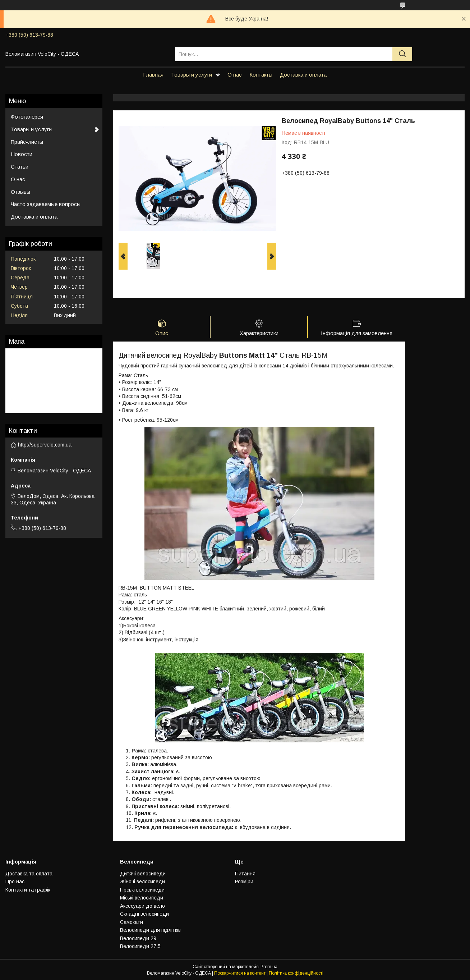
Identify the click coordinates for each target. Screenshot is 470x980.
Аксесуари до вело (142, 906)
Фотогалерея (27, 117)
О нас (235, 75)
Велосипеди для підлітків (150, 930)
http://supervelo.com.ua (45, 445)
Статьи (20, 167)
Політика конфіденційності (296, 973)
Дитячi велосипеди (143, 874)
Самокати (132, 922)
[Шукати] (402, 54)
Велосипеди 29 (138, 938)
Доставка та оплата (29, 874)
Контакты (261, 75)
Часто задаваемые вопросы (46, 204)
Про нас (15, 881)
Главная (153, 75)
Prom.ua (269, 967)
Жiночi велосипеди (142, 881)
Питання (245, 874)
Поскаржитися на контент (240, 973)
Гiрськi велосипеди (142, 890)
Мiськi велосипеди (142, 898)
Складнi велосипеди (144, 914)
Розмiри (244, 881)
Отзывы (20, 192)
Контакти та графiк (28, 890)
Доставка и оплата (303, 75)
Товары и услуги (192, 75)
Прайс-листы (27, 142)
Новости (22, 154)
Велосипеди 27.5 (140, 946)
